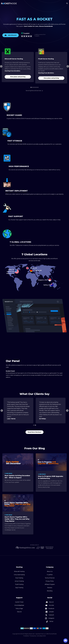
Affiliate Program (50, 584)
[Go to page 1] (31, 87)
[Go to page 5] (35, 87)
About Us (50, 571)
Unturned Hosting (19, 575)
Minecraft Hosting (19, 571)
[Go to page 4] (34, 87)
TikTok (50, 622)
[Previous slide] (2, 411)
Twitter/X (50, 615)
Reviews (50, 588)
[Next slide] (68, 66)
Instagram (50, 618)
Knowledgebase (19, 605)
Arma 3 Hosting (19, 581)
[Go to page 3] (33, 87)
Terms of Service (50, 578)
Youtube (50, 605)
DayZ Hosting (19, 588)
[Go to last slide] (1, 66)
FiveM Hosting (19, 584)
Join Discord (11, 35)
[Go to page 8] (38, 87)
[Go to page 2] (32, 87)
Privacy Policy (50, 581)
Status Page (19, 609)
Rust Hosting (19, 578)
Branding (50, 591)
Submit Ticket (19, 602)
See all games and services (34, 91)
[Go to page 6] (36, 87)
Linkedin (50, 612)
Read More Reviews (34, 432)
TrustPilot (50, 575)
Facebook (50, 609)
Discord (19, 612)
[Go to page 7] (37, 87)
